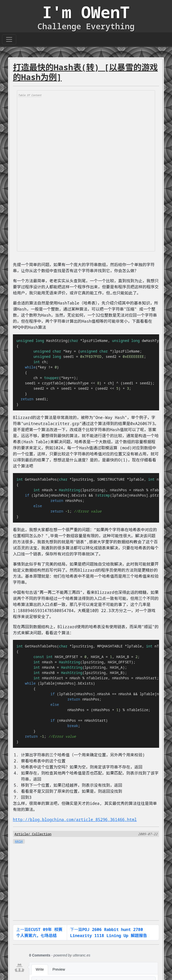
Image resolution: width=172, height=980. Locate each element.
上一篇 (39, 932)
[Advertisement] (56, 173)
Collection (42, 834)
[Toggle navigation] (9, 39)
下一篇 (109, 932)
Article (21, 834)
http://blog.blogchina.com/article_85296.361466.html (75, 820)
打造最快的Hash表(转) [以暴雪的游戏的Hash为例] (85, 72)
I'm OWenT (86, 12)
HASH (19, 841)
